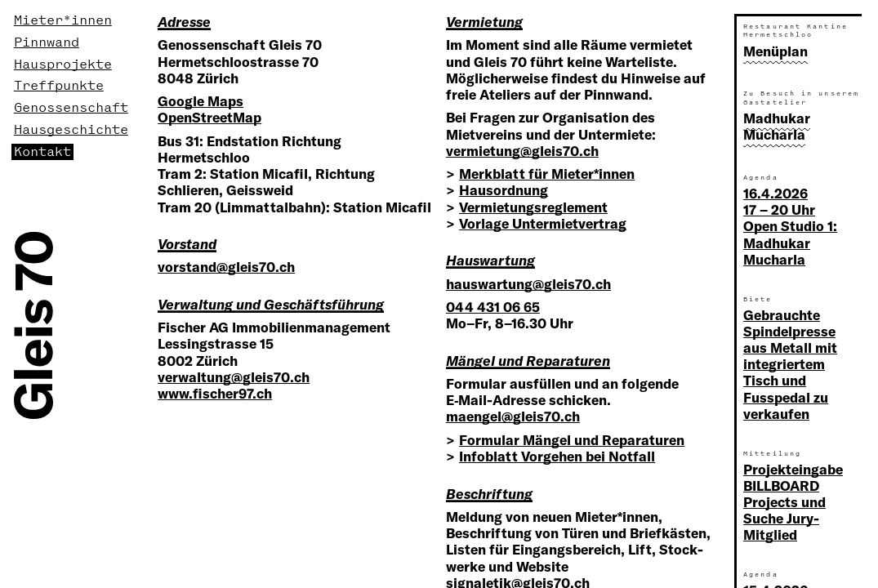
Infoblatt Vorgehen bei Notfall (557, 456)
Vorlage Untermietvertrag (543, 223)
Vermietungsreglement (533, 207)
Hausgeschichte (71, 130)
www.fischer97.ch (215, 393)
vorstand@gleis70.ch (226, 267)
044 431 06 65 (493, 307)
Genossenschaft (71, 108)
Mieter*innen (63, 20)
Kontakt (42, 152)
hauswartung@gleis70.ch (528, 284)
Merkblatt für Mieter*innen (547, 174)
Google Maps (201, 101)
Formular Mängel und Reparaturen (572, 440)
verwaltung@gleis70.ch (234, 377)
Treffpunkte (59, 86)
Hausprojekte (63, 65)
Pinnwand (47, 42)
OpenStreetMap (209, 117)
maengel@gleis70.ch (513, 416)
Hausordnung (504, 190)
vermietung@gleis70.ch (522, 151)
